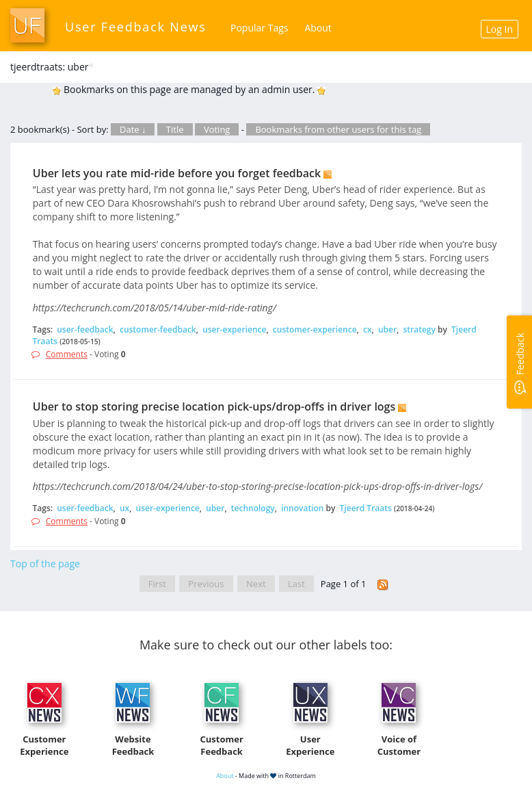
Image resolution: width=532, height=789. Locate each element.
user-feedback (85, 329)
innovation (302, 508)
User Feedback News (136, 27)
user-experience (234, 329)
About (318, 28)
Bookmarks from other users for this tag (338, 129)
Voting (217, 129)
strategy (419, 329)
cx (368, 329)
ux (124, 508)
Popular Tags (259, 28)
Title (175, 129)
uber (387, 329)
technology (253, 508)
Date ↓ (133, 129)
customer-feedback (158, 329)
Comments (67, 354)
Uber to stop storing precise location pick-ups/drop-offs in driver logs (214, 406)
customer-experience (315, 329)
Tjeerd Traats (366, 508)
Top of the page (45, 564)
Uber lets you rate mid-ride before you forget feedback (177, 173)
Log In (500, 29)
